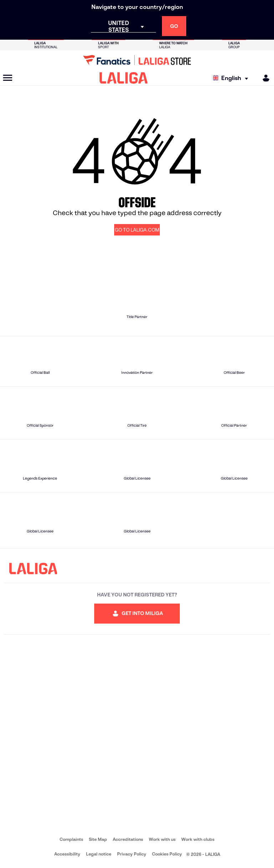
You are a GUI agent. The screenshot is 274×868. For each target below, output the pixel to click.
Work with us (162, 839)
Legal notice (99, 854)
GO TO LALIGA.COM (137, 230)
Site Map (98, 839)
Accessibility (67, 854)
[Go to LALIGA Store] (137, 60)
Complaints (71, 839)
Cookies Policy (167, 854)
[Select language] (232, 78)
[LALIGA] (124, 78)
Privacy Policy (132, 854)
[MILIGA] (264, 78)
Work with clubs (198, 839)
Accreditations (128, 839)
